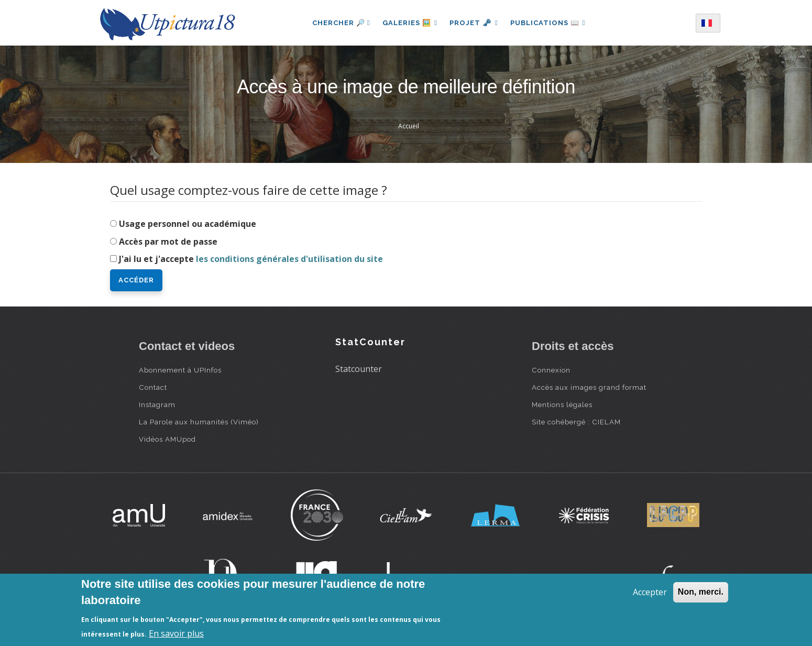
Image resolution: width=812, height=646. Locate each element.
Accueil (409, 126)
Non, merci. (701, 592)
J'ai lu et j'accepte (251, 259)
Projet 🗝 (474, 23)
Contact (153, 387)
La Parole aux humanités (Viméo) (199, 422)
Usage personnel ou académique (188, 224)
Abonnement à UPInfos (180, 370)
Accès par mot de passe (168, 242)
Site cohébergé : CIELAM (576, 422)
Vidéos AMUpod (167, 439)
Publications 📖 (548, 23)
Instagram (157, 404)
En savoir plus (176, 633)
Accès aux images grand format (589, 387)
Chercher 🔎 (340, 23)
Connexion (551, 370)
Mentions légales (562, 404)
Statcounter (359, 369)
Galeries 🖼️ (409, 23)
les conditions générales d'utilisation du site (289, 259)
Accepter (650, 592)
